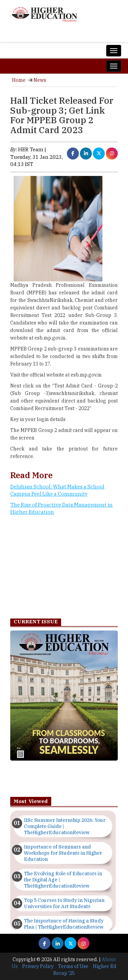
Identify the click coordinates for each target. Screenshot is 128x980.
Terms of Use (73, 966)
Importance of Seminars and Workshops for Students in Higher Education (63, 853)
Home (19, 80)
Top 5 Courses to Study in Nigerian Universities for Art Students (64, 903)
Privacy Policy (38, 966)
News (40, 80)
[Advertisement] (64, 569)
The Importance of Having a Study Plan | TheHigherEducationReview (64, 924)
